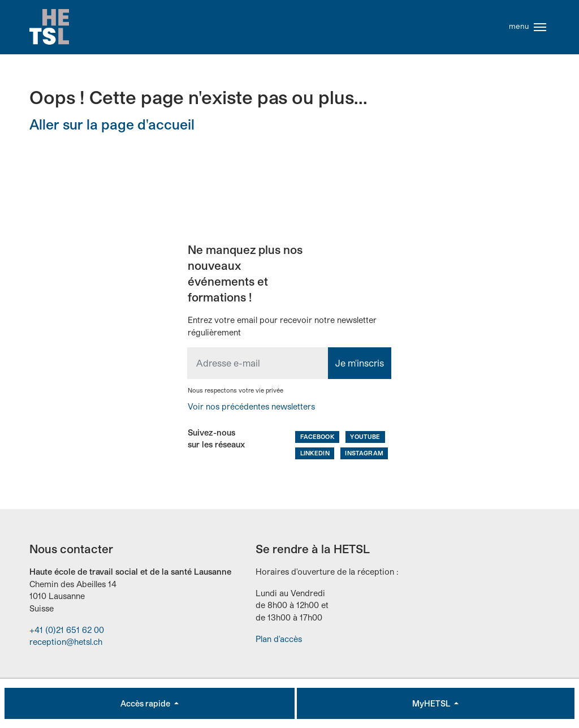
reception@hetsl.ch (66, 642)
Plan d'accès (279, 639)
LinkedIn (315, 453)
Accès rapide (146, 703)
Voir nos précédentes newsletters (251, 406)
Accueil (49, 27)
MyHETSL (432, 703)
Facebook (317, 436)
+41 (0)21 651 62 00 (67, 630)
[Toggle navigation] (540, 27)
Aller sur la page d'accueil (112, 124)
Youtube (365, 436)
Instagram (364, 453)
